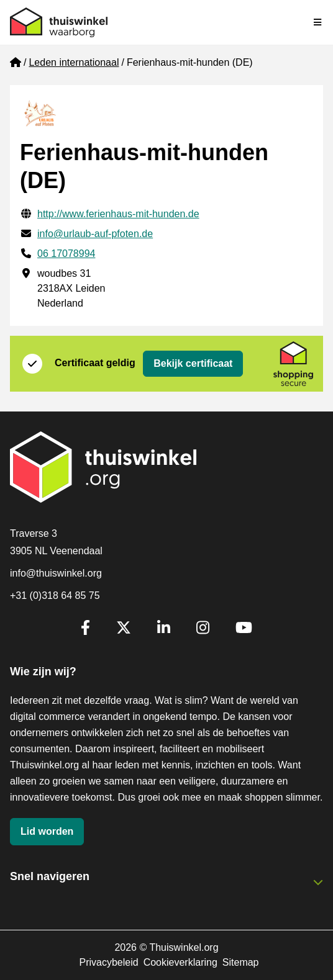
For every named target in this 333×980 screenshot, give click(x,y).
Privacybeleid (108, 962)
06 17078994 (66, 254)
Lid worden (47, 831)
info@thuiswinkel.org (56, 573)
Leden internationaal (74, 62)
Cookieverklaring (180, 962)
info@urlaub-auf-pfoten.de (95, 234)
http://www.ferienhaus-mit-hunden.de (118, 214)
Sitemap (241, 962)
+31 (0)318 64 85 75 (55, 596)
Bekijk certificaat (193, 363)
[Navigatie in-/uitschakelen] (318, 22)
